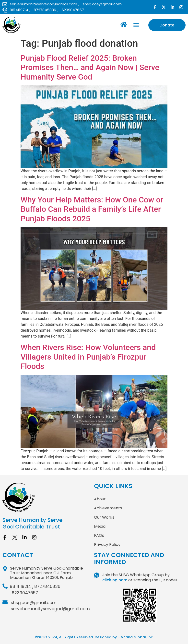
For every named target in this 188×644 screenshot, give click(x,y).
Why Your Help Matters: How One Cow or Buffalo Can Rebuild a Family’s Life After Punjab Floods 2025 (92, 209)
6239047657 (25, 593)
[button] (136, 25)
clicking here (115, 580)
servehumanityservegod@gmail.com (50, 609)
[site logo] (48, 498)
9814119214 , (21, 586)
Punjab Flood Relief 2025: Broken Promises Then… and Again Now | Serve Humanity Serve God (90, 67)
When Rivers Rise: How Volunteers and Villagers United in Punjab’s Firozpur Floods (88, 357)
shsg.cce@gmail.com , (35, 603)
